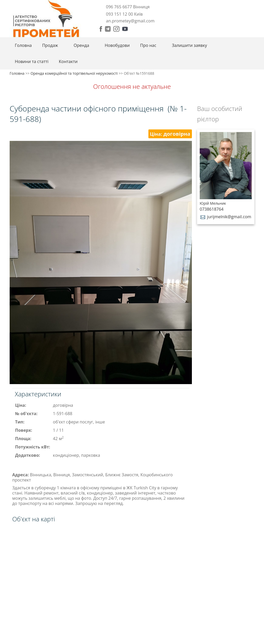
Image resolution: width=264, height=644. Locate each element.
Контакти (68, 61)
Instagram (116, 29)
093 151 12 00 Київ (124, 14)
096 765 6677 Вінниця (128, 7)
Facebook (101, 29)
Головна (23, 45)
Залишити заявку (189, 45)
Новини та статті (32, 61)
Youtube (125, 29)
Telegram (108, 29)
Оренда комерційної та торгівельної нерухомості (74, 73)
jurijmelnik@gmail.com (225, 217)
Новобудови (117, 45)
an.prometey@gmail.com (130, 21)
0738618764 (212, 209)
